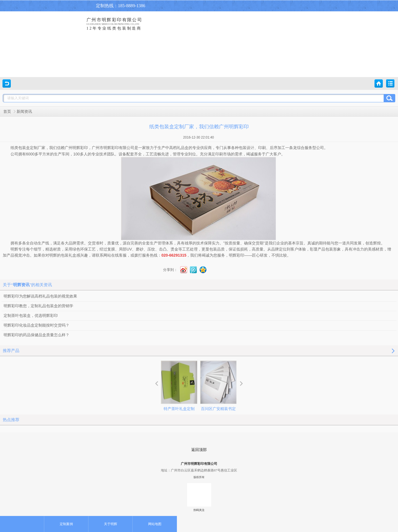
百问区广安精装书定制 (218, 391)
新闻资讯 (24, 112)
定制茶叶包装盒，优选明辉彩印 (31, 316)
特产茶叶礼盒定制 (179, 386)
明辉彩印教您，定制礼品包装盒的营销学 (38, 306)
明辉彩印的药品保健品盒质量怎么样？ (36, 335)
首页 (7, 112)
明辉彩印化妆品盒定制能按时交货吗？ (36, 325)
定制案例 (66, 524)
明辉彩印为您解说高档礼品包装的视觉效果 (40, 296)
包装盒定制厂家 (32, 148)
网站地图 (155, 524)
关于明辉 (111, 524)
